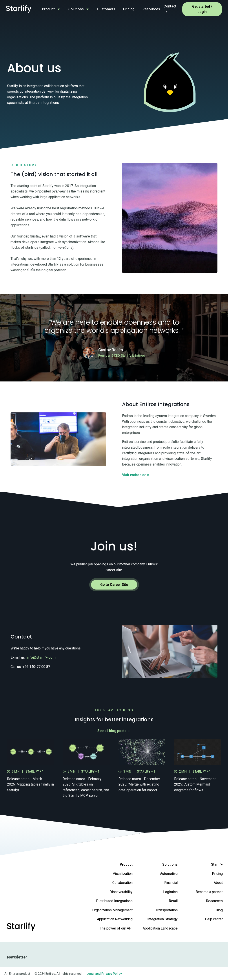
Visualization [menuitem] (123, 874)
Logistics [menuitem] (170, 892)
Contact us (170, 9)
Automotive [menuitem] (169, 874)
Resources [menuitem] (214, 901)
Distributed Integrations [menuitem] (114, 901)
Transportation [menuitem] (167, 910)
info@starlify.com (41, 657)
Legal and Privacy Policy (104, 974)
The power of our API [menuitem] (116, 928)
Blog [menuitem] (219, 910)
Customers (106, 9)
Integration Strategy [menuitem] (162, 919)
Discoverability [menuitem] (121, 892)
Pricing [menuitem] (217, 874)
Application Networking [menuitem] (115, 919)
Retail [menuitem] (173, 901)
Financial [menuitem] (171, 883)
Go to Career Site (114, 585)
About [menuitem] (218, 883)
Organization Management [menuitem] (112, 910)
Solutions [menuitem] (170, 864)
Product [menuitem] (126, 864)
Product (48, 9)
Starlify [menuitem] (217, 864)
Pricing (129, 9)
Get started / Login (202, 9)
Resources (151, 9)
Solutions (76, 9)
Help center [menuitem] (214, 919)
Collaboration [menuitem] (122, 883)
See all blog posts (114, 731)
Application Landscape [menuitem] (160, 928)
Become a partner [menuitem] (209, 892)
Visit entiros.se (136, 475)
